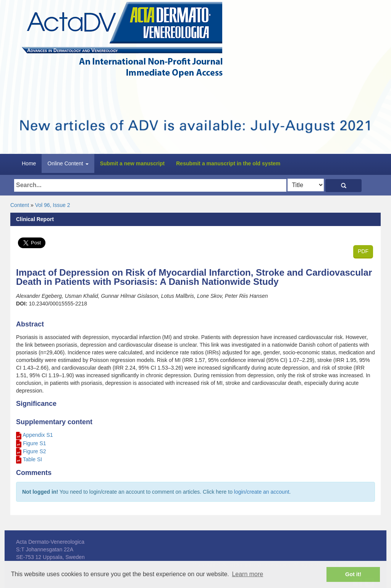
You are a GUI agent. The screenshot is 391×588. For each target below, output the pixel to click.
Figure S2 (35, 451)
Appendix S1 (38, 435)
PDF (363, 251)
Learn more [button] (247, 574)
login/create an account (262, 492)
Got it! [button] (353, 574)
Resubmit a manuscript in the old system (228, 163)
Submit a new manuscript (132, 163)
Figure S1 (35, 443)
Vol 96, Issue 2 (53, 205)
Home (29, 163)
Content (20, 205)
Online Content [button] (68, 163)
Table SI (33, 459)
